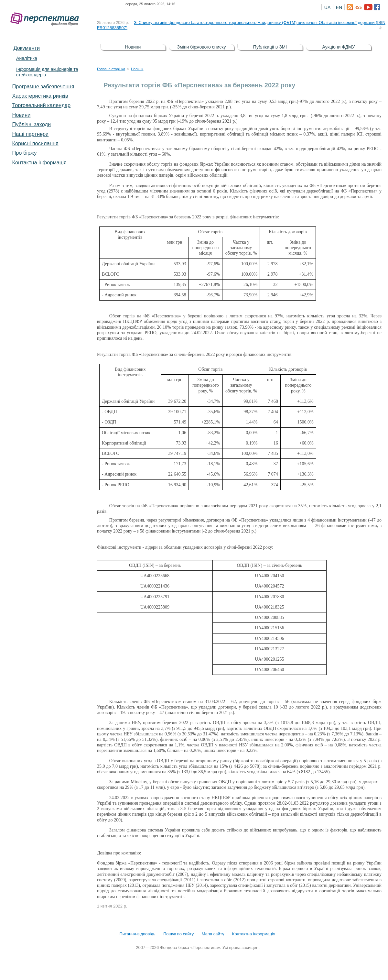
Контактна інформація (39, 162)
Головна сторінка (111, 69)
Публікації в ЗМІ (270, 47)
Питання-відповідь (137, 934)
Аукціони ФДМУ (339, 47)
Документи (27, 48)
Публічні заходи (31, 124)
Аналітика (27, 58)
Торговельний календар (41, 105)
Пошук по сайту (178, 934)
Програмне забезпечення (43, 86)
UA (327, 7)
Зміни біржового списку (202, 47)
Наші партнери (30, 134)
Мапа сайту (213, 934)
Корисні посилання (35, 143)
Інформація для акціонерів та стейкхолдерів (47, 72)
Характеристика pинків (40, 96)
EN (339, 7)
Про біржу (24, 153)
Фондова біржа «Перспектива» (47, 19)
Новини (21, 115)
